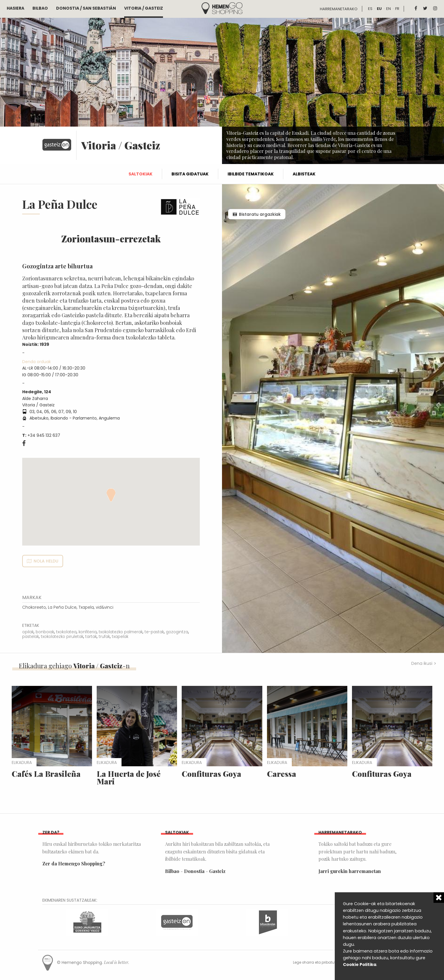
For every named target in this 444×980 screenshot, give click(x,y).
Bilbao (40, 8)
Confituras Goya (211, 774)
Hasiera (15, 8)
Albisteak (304, 174)
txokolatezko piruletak (62, 637)
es (370, 9)
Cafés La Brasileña (46, 774)
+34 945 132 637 (44, 435)
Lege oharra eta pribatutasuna (320, 962)
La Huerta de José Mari (129, 778)
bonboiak (45, 632)
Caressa (282, 774)
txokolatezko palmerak (121, 632)
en (388, 9)
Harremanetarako (339, 9)
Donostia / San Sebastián (86, 8)
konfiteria (88, 632)
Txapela (86, 607)
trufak (104, 637)
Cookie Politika (360, 965)
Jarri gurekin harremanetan (350, 871)
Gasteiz (217, 871)
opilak (28, 632)
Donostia (194, 871)
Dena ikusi (422, 663)
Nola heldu (46, 561)
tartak (91, 637)
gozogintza (177, 632)
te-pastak (154, 632)
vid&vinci (105, 607)
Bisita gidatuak (190, 174)
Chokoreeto (34, 607)
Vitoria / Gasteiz (144, 8)
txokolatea (66, 632)
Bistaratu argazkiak (260, 214)
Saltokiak (141, 174)
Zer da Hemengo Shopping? (74, 863)
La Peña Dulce (62, 607)
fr (397, 9)
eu (379, 9)
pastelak (31, 637)
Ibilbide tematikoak (251, 174)
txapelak (120, 637)
